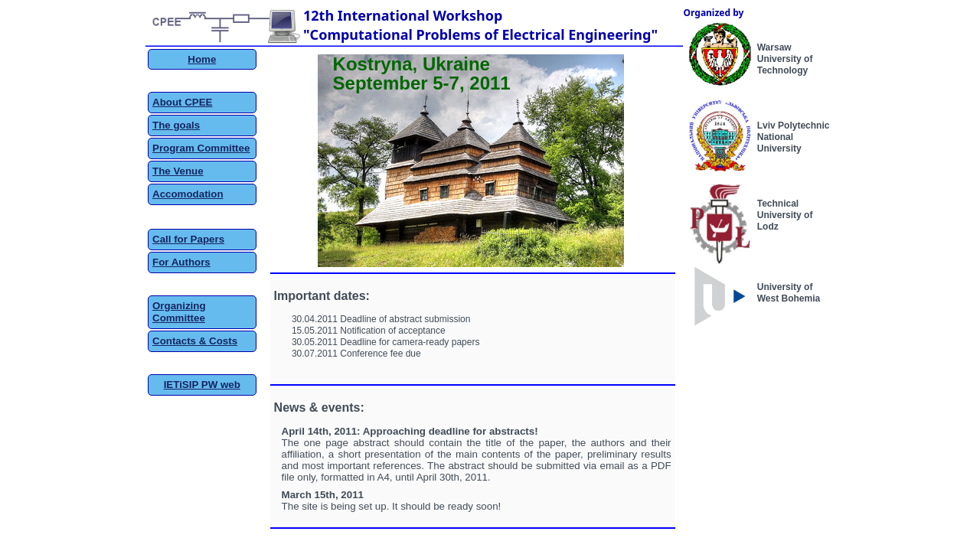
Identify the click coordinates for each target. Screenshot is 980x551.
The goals (176, 125)
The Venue (178, 171)
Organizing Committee (179, 312)
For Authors (181, 262)
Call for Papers (188, 239)
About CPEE (183, 102)
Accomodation (188, 194)
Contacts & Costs (195, 341)
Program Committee (201, 148)
